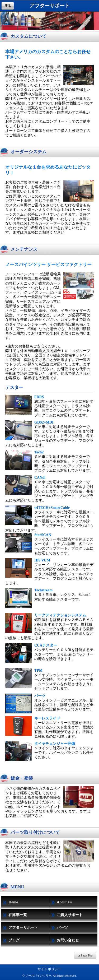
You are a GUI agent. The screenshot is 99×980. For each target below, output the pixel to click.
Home (10, 903)
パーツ (59, 928)
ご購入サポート (66, 915)
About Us (60, 903)
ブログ (10, 941)
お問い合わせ (64, 941)
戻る (8, 6)
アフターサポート (20, 928)
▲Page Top (85, 955)
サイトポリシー (49, 969)
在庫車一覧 (14, 915)
